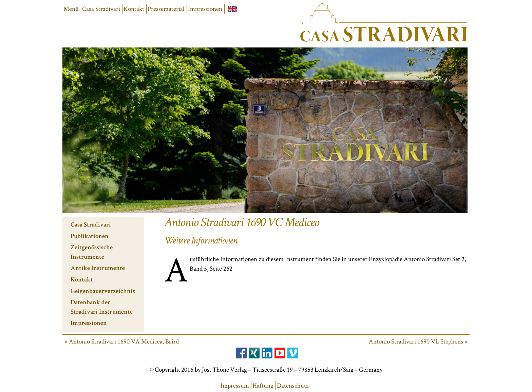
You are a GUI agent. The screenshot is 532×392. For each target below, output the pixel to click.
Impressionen (205, 9)
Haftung (263, 385)
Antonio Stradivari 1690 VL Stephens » (418, 341)
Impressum (235, 385)
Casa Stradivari (101, 9)
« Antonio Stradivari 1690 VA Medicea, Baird (122, 341)
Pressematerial (166, 9)
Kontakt (134, 9)
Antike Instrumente (98, 269)
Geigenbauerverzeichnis (103, 292)
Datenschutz (293, 385)
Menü (71, 9)
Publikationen (90, 237)
